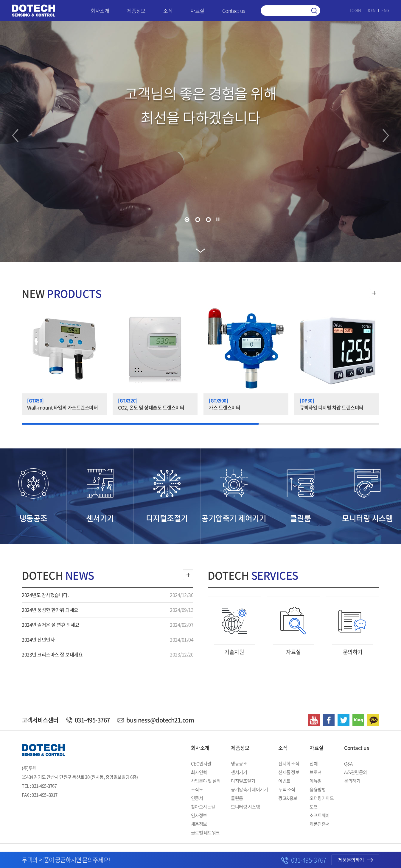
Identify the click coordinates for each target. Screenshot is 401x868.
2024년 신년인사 (38, 639)
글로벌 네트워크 (205, 833)
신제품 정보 (289, 772)
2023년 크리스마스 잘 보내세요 (52, 654)
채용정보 (199, 824)
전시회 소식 (289, 764)
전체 (314, 764)
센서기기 (239, 772)
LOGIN (355, 10)
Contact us (234, 11)
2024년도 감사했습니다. (45, 595)
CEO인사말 (201, 764)
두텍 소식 (287, 789)
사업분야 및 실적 (206, 781)
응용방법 (318, 789)
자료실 (197, 11)
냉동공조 (239, 764)
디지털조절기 (243, 781)
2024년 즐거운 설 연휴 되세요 (50, 625)
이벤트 (284, 781)
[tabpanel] (200, 141)
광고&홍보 (288, 798)
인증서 (197, 798)
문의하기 (352, 781)
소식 (168, 11)
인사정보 (199, 815)
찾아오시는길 (203, 807)
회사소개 (100, 11)
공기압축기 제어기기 (249, 789)
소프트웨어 (320, 815)
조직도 (197, 789)
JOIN (371, 10)
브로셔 (316, 772)
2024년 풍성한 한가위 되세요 (50, 610)
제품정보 (136, 11)
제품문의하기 (356, 860)
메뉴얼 (316, 781)
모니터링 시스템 (245, 807)
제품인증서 (320, 824)
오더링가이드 (322, 798)
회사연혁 (199, 772)
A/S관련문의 (356, 772)
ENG (385, 10)
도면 (314, 807)
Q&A (348, 764)
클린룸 (237, 798)
